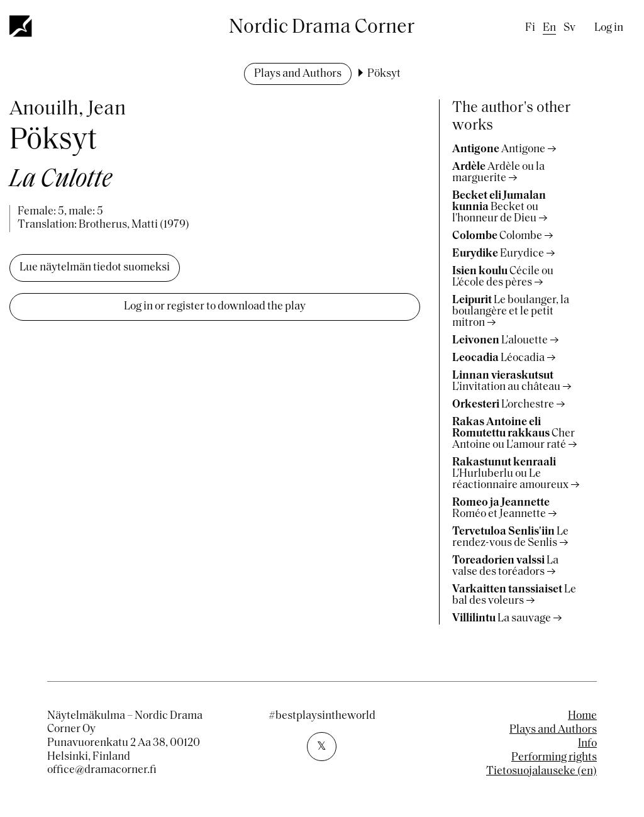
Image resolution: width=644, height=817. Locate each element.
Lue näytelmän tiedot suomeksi (95, 268)
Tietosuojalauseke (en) (541, 771)
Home (582, 716)
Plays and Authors (298, 74)
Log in (609, 28)
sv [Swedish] (569, 28)
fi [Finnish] (530, 28)
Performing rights (554, 758)
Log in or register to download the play (215, 307)
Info (587, 744)
